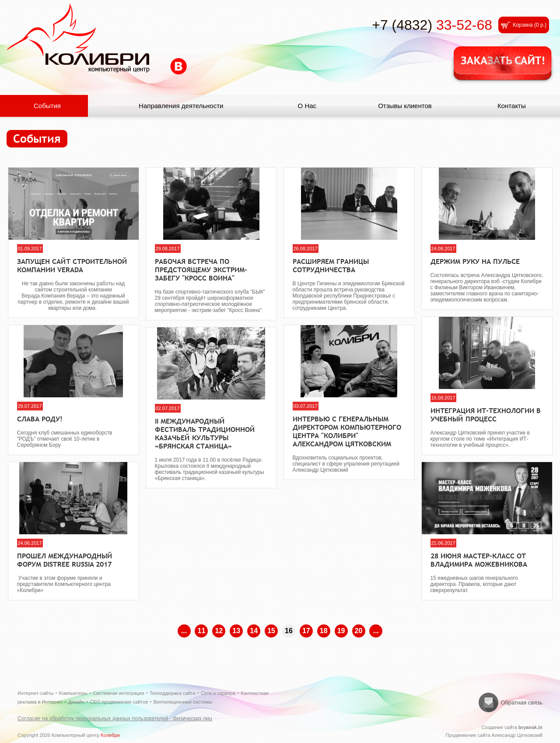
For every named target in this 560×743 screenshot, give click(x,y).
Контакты (512, 106)
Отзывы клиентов (405, 106)
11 (202, 631)
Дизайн (76, 702)
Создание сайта (512, 727)
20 (359, 631)
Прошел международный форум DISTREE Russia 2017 (65, 560)
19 (341, 631)
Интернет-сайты (35, 693)
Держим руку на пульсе (475, 261)
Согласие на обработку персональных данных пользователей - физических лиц (115, 718)
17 (306, 631)
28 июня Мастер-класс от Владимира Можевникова (479, 560)
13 (236, 631)
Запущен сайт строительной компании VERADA (72, 266)
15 (271, 631)
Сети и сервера (218, 693)
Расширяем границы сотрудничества (331, 266)
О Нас (307, 106)
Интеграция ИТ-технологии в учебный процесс (486, 415)
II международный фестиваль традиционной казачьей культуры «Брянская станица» (205, 434)
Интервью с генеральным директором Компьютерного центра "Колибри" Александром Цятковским (347, 431)
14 (254, 631)
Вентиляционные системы (183, 702)
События (47, 106)
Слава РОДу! (40, 419)
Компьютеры (73, 693)
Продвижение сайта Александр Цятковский (494, 735)
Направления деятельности (181, 106)
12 (219, 631)
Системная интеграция (118, 693)
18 (324, 631)
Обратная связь (521, 703)
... (184, 631)
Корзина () (530, 25)
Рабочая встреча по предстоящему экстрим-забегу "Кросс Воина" (201, 270)
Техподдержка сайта (173, 693)
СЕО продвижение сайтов (119, 702)
